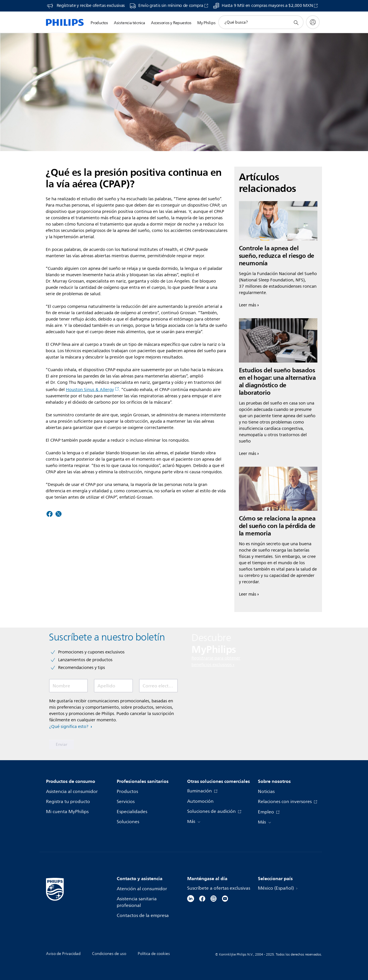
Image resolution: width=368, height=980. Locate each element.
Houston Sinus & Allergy (92, 390)
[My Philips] (313, 22)
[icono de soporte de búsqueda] (296, 22)
